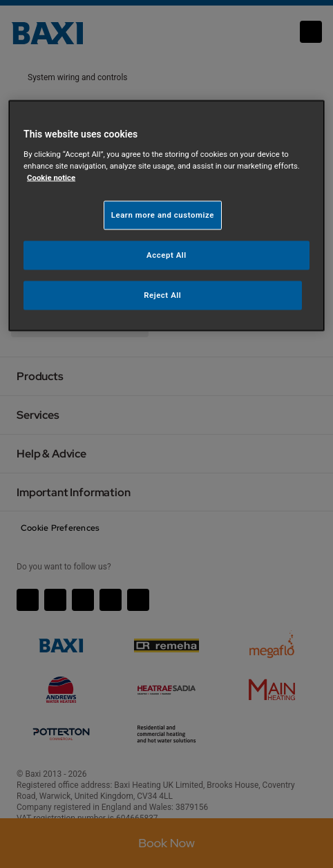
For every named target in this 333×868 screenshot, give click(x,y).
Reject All (162, 295)
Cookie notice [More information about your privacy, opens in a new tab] (51, 178)
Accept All (166, 255)
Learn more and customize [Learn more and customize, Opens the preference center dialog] (163, 215)
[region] (166, 216)
